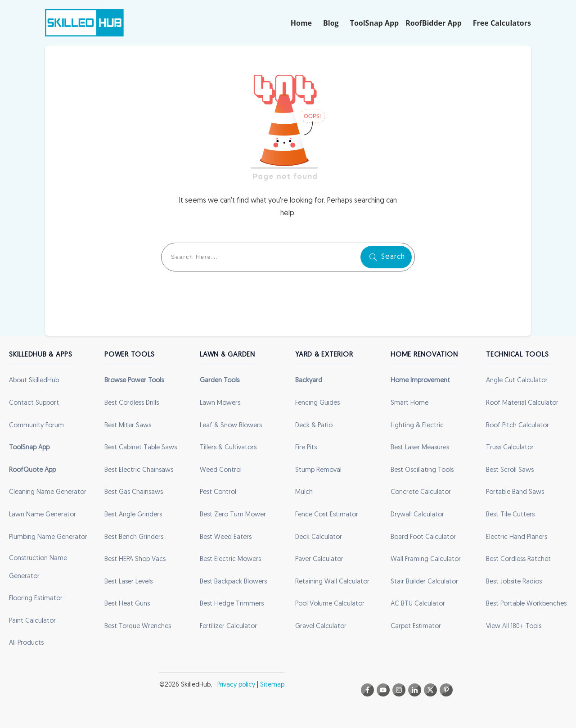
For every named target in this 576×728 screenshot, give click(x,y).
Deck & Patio (314, 426)
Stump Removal (318, 470)
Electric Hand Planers (517, 537)
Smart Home (409, 403)
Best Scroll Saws (510, 470)
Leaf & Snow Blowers (231, 426)
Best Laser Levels (128, 582)
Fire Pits (306, 448)
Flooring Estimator (36, 599)
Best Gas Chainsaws (134, 492)
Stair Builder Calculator (424, 582)
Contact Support (34, 403)
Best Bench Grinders (134, 537)
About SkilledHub (34, 381)
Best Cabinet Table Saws (141, 448)
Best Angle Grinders (133, 515)
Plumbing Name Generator (48, 537)
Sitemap (272, 685)
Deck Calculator (319, 537)
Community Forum (36, 426)
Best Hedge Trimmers (232, 604)
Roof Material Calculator (522, 403)
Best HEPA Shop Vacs (135, 559)
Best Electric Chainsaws (139, 470)
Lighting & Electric (417, 426)
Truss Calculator (510, 448)
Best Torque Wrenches (138, 626)
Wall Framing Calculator (426, 559)
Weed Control (221, 470)
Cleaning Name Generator (48, 492)
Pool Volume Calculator (330, 604)
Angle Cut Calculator (517, 381)
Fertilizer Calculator (228, 626)
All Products (26, 643)
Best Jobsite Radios (514, 582)
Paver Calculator (319, 559)
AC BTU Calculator (418, 604)
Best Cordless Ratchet (518, 559)
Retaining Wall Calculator (332, 582)
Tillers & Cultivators (228, 448)
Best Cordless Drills (132, 403)
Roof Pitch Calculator (517, 426)
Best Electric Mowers (230, 559)
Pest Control (218, 492)
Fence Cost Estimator (327, 515)
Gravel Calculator (321, 626)
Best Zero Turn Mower (233, 515)
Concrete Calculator (421, 492)
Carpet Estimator (416, 626)
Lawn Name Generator (43, 515)
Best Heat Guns (127, 604)
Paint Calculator (32, 621)
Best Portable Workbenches (526, 604)
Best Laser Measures (420, 448)
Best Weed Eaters (226, 537)
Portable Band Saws (515, 492)
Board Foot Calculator (423, 537)
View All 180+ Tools (514, 626)
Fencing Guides (317, 403)
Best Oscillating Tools (422, 470)
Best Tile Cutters (510, 515)
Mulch (304, 492)
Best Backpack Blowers (233, 582)
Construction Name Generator (38, 567)
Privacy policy (236, 685)
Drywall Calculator (417, 515)
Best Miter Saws (128, 426)
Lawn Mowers (220, 403)
